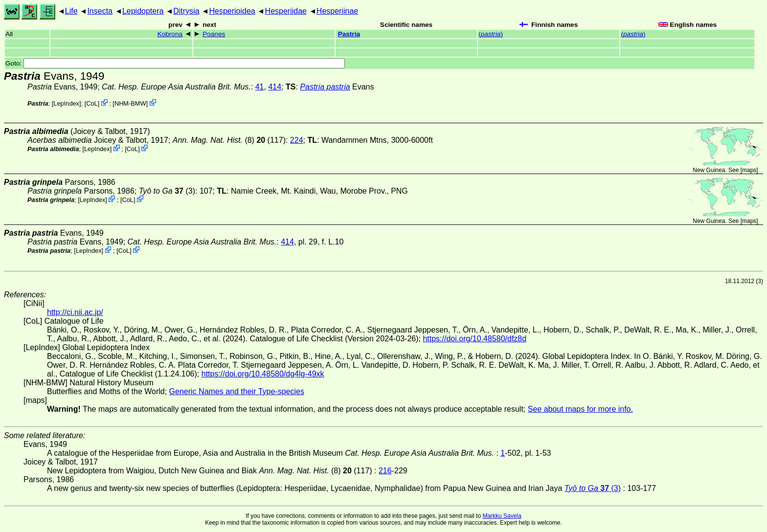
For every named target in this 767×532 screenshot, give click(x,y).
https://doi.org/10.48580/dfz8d (474, 339)
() (491, 34)
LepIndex (66, 103)
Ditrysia (186, 11)
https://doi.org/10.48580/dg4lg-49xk (263, 374)
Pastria (349, 34)
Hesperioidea (232, 11)
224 (297, 140)
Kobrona (170, 34)
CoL (92, 103)
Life (71, 11)
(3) (167, 191)
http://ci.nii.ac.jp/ (75, 312)
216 (385, 471)
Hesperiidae (286, 11)
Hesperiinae (337, 11)
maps (749, 170)
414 (275, 87)
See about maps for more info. (580, 409)
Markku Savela (502, 516)
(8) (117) (229, 140)
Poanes (214, 34)
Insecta (100, 11)
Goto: (175, 63)
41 (260, 87)
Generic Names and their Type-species (237, 391)
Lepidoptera (143, 11)
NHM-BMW (130, 103)
